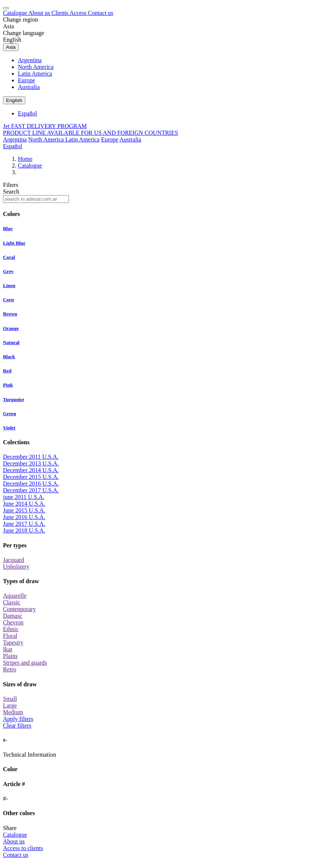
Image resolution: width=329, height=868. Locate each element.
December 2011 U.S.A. (31, 457)
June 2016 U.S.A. (24, 517)
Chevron (13, 622)
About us (40, 13)
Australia (29, 87)
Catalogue (16, 13)
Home (25, 159)
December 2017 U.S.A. (31, 490)
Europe (26, 80)
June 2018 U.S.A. (24, 530)
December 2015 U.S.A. (31, 477)
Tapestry (13, 643)
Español (28, 113)
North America (36, 67)
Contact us (101, 13)
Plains (10, 656)
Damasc (13, 616)
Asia (8, 26)
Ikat (8, 649)
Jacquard (14, 560)
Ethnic (11, 629)
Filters (11, 185)
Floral (10, 636)
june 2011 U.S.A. (24, 497)
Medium (13, 712)
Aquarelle (15, 596)
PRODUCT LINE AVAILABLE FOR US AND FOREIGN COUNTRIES (91, 133)
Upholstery (16, 567)
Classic (12, 602)
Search (11, 192)
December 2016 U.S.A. (31, 484)
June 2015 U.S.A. (24, 510)
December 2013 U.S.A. (31, 463)
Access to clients (23, 848)
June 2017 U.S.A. (24, 524)
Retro (10, 669)
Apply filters (18, 719)
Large (10, 705)
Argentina (30, 60)
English (12, 40)
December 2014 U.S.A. (31, 470)
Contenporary (19, 609)
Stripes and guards (25, 663)
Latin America (35, 74)
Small (10, 699)
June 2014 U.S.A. (24, 504)
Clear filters (17, 726)
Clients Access (70, 13)
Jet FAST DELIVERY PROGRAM (45, 126)
